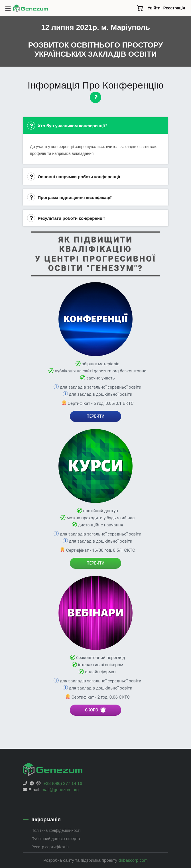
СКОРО (95, 710)
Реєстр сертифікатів (50, 847)
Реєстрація (174, 8)
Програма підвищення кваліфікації (69, 197)
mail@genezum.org (60, 790)
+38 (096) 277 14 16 (63, 783)
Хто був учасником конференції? (67, 126)
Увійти (154, 8)
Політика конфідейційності (56, 830)
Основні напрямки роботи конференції (74, 177)
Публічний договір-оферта (56, 839)
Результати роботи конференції (66, 218)
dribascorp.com (133, 860)
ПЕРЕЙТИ (96, 416)
